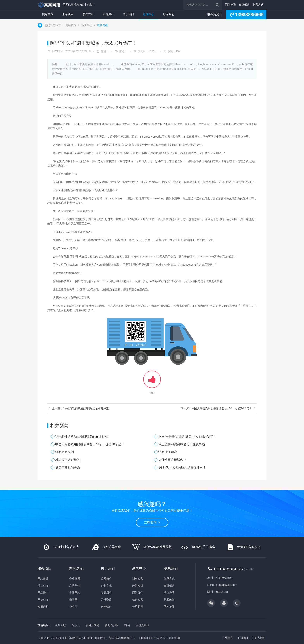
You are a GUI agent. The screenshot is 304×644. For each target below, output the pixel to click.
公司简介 (106, 579)
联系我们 (169, 14)
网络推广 (43, 593)
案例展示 (108, 14)
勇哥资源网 (112, 625)
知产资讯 (138, 600)
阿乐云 (76, 625)
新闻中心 (149, 14)
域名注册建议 (168, 452)
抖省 (127, 625)
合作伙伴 (106, 607)
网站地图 (169, 607)
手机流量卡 (142, 625)
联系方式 (258, 5)
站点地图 (260, 638)
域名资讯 (102, 25)
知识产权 (43, 607)
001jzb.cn (222, 592)
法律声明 (169, 593)
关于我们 (128, 14)
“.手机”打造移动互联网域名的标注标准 (82, 436)
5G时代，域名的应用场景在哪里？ (182, 468)
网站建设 (231, 5)
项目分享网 (92, 625)
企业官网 (75, 579)
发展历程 (106, 593)
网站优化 (138, 593)
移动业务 (43, 586)
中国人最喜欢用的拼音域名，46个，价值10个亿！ (90, 444)
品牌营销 (75, 586)
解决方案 (88, 14)
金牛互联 (60, 625)
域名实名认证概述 (68, 460)
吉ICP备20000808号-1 (122, 638)
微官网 (73, 600)
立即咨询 (152, 522)
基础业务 (43, 600)
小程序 (73, 607)
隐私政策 (169, 600)
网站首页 (48, 14)
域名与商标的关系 (68, 468)
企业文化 (106, 586)
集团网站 (75, 593)
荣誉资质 (106, 600)
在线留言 (244, 5)
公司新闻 (138, 607)
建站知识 (138, 586)
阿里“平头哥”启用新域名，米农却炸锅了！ (187, 436)
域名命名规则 (65, 452)
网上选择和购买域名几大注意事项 (182, 444)
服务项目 (68, 14)
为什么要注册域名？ (172, 460)
